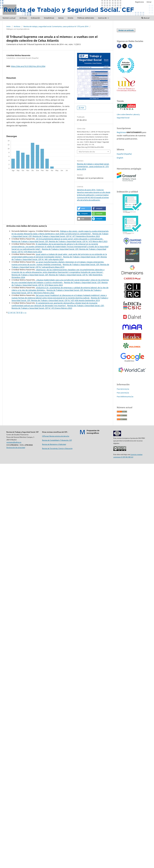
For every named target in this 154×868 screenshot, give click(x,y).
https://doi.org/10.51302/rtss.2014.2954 (28, 66)
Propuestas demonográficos (93, 432)
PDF (82, 108)
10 (21, 312)
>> (25, 312)
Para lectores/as (123, 389)
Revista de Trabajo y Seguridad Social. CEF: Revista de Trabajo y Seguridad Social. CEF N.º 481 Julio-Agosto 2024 (59, 258)
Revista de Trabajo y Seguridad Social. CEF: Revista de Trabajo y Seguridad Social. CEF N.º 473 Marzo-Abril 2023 (59, 241)
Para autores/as (123, 393)
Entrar (149, 2)
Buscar (146, 18)
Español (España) (124, 154)
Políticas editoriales (86, 18)
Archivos (23, 18)
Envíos (71, 18)
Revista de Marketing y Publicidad (54, 444)
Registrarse (139, 2)
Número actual (9, 18)
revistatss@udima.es (14, 442)
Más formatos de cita (87, 152)
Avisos (61, 18)
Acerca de (103, 18)
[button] (84, 208)
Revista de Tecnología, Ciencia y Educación (57, 448)
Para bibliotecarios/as (125, 397)
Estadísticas (49, 18)
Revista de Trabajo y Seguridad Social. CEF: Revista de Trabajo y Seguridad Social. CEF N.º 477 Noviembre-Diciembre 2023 (60, 235)
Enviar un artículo (126, 30)
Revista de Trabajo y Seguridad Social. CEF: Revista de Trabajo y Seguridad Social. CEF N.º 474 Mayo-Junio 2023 (60, 284)
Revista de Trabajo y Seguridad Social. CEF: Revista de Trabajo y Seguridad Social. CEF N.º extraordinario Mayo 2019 (60, 266)
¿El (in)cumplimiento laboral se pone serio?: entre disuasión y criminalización (69, 239)
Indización (35, 18)
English (120, 158)
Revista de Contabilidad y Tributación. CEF (57, 440)
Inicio (8, 26)
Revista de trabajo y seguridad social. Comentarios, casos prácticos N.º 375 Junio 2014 (56, 26)
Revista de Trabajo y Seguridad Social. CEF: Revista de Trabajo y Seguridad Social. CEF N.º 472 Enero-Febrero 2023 (58, 307)
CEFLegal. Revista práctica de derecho (56, 436)
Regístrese (121, 132)
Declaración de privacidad (16, 448)
